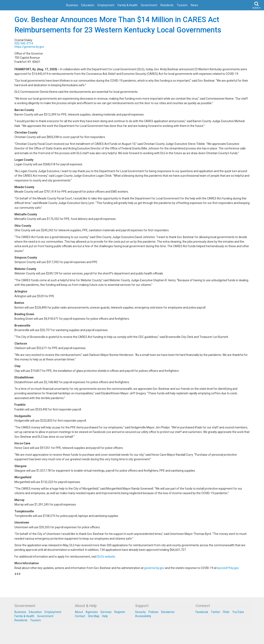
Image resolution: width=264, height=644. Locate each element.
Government (149, 5)
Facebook (202, 612)
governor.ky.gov (154, 568)
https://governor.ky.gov (29, 47)
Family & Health (128, 5)
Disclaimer (168, 612)
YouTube (238, 612)
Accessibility (143, 616)
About (79, 612)
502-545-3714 (24, 43)
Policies (153, 612)
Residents (167, 5)
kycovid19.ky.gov (228, 568)
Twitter (216, 612)
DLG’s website (106, 557)
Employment (106, 5)
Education (88, 5)
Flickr (226, 612)
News (194, 5)
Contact (80, 616)
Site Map (94, 616)
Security (140, 612)
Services (106, 612)
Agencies (92, 612)
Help (105, 616)
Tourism (182, 5)
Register (120, 612)
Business (72, 5)
